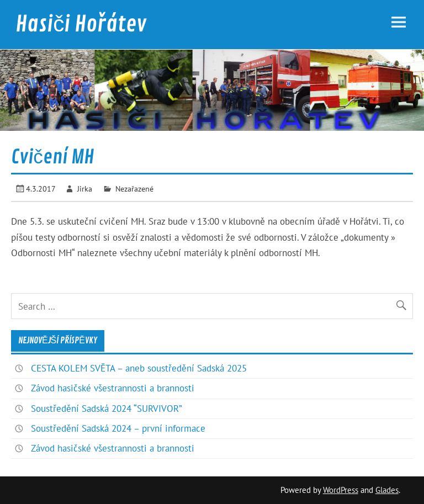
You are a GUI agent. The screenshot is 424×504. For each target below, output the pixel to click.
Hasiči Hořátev (81, 24)
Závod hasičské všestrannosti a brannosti (113, 388)
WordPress (341, 490)
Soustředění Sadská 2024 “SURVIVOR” (107, 408)
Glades (387, 490)
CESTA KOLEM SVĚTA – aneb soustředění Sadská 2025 (139, 368)
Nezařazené (134, 189)
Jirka (85, 189)
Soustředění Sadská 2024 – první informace (118, 428)
